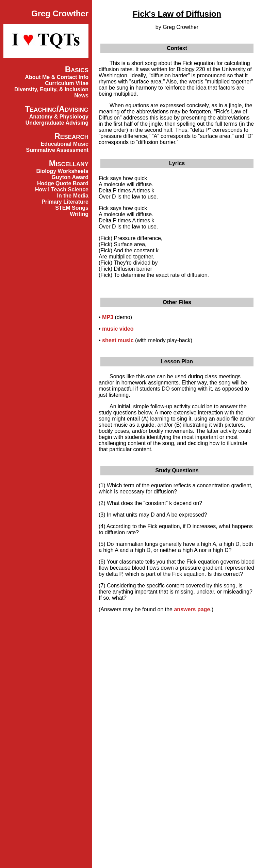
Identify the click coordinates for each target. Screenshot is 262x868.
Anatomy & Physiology (59, 117)
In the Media (73, 196)
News (81, 96)
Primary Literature (65, 202)
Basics (77, 69)
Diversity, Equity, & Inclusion (51, 89)
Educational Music (65, 144)
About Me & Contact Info (57, 77)
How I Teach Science (62, 190)
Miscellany (69, 163)
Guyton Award (70, 177)
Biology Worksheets (62, 171)
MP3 (108, 317)
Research (71, 136)
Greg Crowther (60, 13)
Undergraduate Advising (57, 123)
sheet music (118, 340)
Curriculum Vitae (67, 83)
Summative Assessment (58, 150)
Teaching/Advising (57, 109)
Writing (79, 214)
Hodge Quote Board (63, 183)
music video (118, 329)
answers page (192, 609)
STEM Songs (72, 208)
